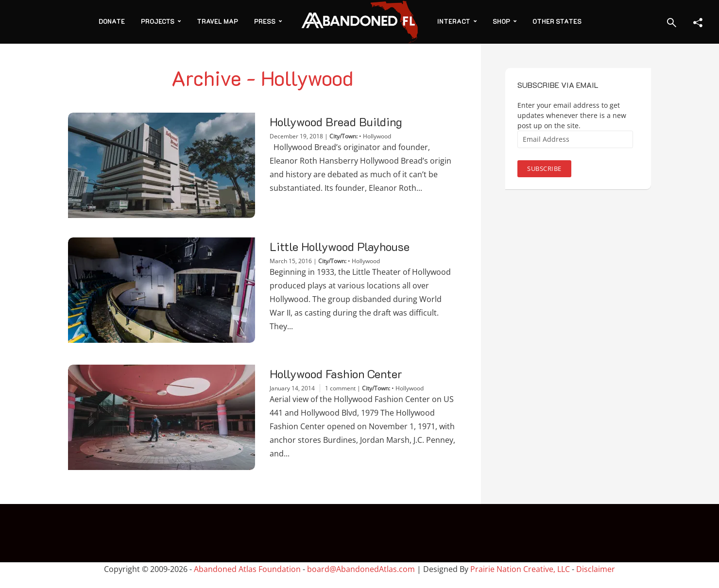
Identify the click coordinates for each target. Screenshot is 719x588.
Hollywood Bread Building (336, 122)
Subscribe (544, 168)
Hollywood (377, 136)
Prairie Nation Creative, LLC (521, 569)
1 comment (340, 388)
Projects (158, 21)
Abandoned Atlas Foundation (247, 569)
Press (265, 21)
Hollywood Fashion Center (336, 374)
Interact (454, 21)
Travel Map (217, 21)
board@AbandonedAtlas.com (361, 569)
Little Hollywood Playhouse (340, 247)
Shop (501, 21)
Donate (112, 21)
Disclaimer (596, 569)
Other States (557, 21)
